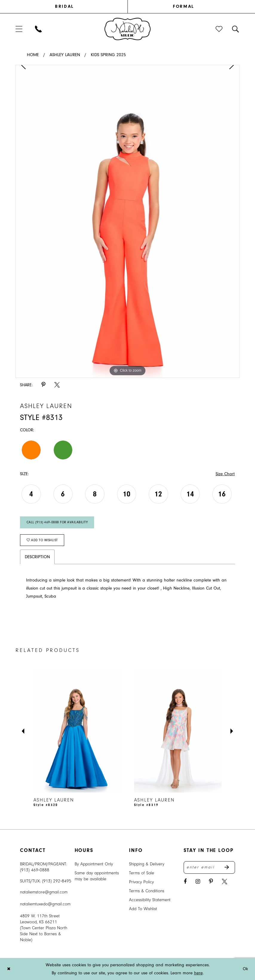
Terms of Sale (142, 873)
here (198, 973)
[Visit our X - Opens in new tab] (225, 882)
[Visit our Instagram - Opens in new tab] (198, 882)
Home (33, 55)
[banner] (128, 29)
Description (37, 557)
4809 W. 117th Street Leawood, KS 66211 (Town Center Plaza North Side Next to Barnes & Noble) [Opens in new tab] (44, 928)
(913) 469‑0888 (35, 870)
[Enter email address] (209, 867)
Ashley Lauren (65, 55)
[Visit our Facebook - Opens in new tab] (185, 882)
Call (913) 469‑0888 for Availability (57, 522)
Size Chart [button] (225, 474)
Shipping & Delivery (147, 864)
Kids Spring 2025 (108, 55)
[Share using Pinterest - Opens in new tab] (43, 385)
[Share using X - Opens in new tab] (57, 385)
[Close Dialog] (9, 969)
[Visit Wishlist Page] (219, 29)
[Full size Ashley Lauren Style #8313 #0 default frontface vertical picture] (127, 221)
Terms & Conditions (147, 891)
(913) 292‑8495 (57, 881)
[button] (19, 29)
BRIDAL (64, 6)
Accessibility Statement (150, 900)
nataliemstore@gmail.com (44, 892)
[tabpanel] (127, 221)
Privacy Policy (141, 882)
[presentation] (77, 731)
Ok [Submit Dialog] (246, 969)
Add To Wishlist (143, 909)
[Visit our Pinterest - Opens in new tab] (211, 882)
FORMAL (183, 6)
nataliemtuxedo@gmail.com (45, 904)
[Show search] (236, 29)
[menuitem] (72, 7)
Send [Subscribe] (230, 867)
